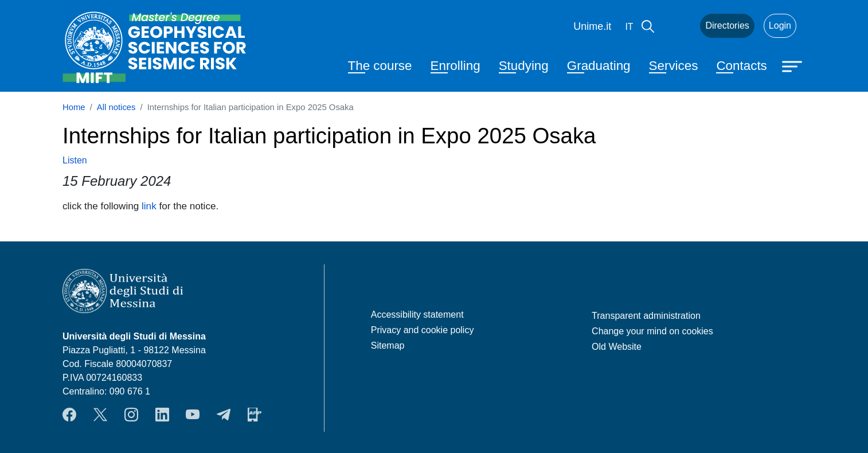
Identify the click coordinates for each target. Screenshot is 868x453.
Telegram (224, 415)
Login (780, 26)
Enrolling (455, 66)
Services (674, 66)
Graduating (599, 66)
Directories (727, 26)
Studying (524, 66)
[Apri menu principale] (793, 65)
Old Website (617, 347)
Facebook (69, 415)
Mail (677, 26)
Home (74, 107)
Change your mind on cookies (652, 331)
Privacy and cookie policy (423, 330)
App (255, 415)
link (149, 206)
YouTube (193, 415)
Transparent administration (646, 316)
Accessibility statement (417, 315)
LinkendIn (162, 415)
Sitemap (388, 345)
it (629, 27)
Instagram (131, 415)
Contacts (741, 66)
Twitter (100, 415)
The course (380, 66)
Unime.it (592, 26)
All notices (116, 107)
